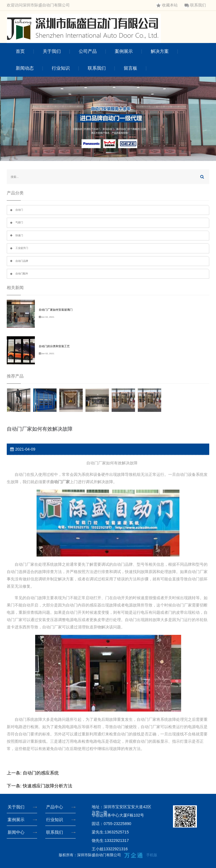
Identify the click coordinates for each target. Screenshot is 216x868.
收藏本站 (167, 5)
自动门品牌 (22, 261)
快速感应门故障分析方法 (48, 786)
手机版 (152, 855)
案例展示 (124, 51)
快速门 (19, 235)
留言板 (130, 68)
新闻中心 (17, 832)
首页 (20, 51)
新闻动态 (25, 68)
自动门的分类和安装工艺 (54, 346)
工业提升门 (22, 248)
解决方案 (160, 51)
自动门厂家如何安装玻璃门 (56, 310)
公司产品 (88, 51)
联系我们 (195, 5)
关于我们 (52, 51)
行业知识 (61, 68)
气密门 (19, 222)
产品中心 (56, 807)
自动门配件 (22, 274)
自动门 (19, 210)
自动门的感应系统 (41, 773)
